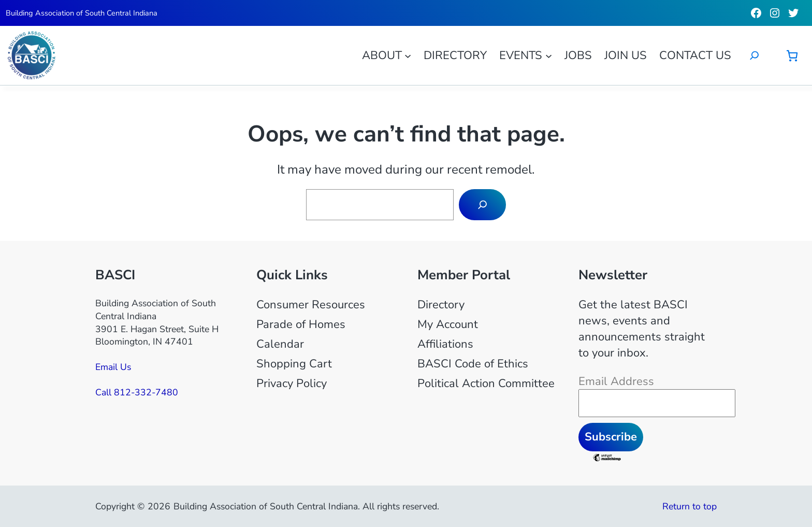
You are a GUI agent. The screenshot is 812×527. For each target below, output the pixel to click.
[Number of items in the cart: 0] (792, 56)
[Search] (482, 205)
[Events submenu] (549, 55)
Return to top (690, 506)
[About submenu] (408, 55)
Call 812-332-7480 (137, 392)
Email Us (113, 367)
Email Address (616, 381)
